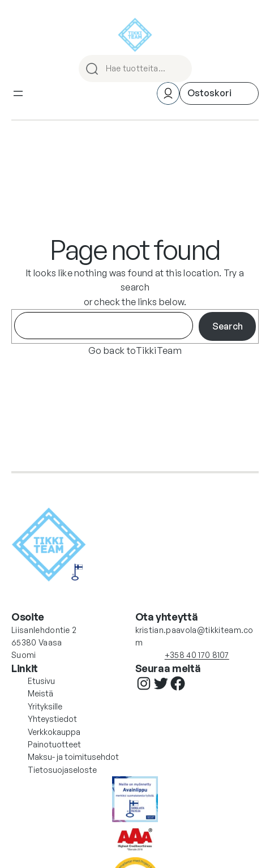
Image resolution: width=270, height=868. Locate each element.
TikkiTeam (159, 350)
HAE (178, 69)
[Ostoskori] (219, 93)
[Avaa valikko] (18, 93)
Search (228, 326)
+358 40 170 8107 (197, 655)
